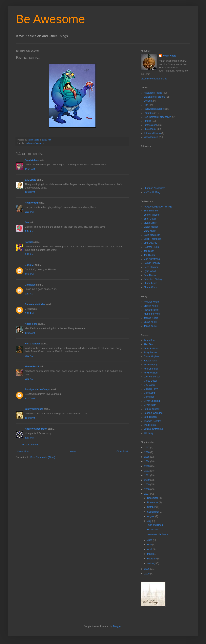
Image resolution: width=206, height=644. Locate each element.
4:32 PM (29, 274)
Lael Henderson (152, 377)
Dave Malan (150, 231)
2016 (147, 452)
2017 (147, 448)
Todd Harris (150, 425)
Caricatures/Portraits (154, 97)
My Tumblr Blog (152, 192)
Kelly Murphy (150, 365)
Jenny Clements (34, 409)
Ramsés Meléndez (35, 304)
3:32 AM (29, 356)
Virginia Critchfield (153, 429)
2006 (147, 569)
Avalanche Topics (153, 93)
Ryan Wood (31, 203)
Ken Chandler (32, 344)
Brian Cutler (150, 219)
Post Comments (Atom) (43, 457)
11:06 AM (30, 333)
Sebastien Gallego (153, 279)
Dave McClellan (152, 235)
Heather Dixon (151, 247)
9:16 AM (29, 254)
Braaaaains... (154, 530)
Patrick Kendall (152, 409)
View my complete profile (154, 79)
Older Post (122, 452)
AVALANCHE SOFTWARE (158, 207)
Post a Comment (30, 445)
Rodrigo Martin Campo (38, 389)
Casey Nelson (151, 227)
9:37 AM (29, 294)
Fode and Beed (155, 525)
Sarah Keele (150, 322)
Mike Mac (149, 397)
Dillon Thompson (153, 239)
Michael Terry (151, 389)
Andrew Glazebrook (36, 429)
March (151, 554)
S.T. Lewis (30, 180)
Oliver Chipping (152, 401)
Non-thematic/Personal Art (157, 117)
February (152, 559)
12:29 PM (30, 418)
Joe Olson (149, 251)
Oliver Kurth (150, 405)
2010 (147, 480)
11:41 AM (30, 169)
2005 (147, 574)
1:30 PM (29, 438)
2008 (147, 489)
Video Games (151, 137)
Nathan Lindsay (152, 263)
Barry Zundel (150, 353)
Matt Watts (149, 385)
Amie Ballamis (151, 349)
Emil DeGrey (150, 243)
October (152, 507)
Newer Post (23, 452)
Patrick (29, 242)
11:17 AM (30, 399)
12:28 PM (30, 192)
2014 (147, 461)
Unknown (30, 285)
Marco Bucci (32, 367)
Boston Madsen (152, 215)
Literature (149, 113)
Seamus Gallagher (153, 413)
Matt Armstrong (152, 259)
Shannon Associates (154, 188)
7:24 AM (29, 231)
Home (73, 452)
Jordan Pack (150, 361)
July (150, 521)
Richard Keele (151, 310)
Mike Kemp (150, 393)
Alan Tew (148, 344)
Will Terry (148, 433)
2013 (147, 466)
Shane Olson (150, 287)
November (153, 503)
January (152, 563)
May (150, 545)
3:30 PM (29, 212)
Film (146, 105)
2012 (147, 471)
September (153, 512)
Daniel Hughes (151, 356)
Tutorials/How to (152, 133)
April (150, 549)
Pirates (147, 121)
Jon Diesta (149, 255)
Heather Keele (151, 302)
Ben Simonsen (151, 211)
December (153, 498)
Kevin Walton (151, 373)
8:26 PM (29, 313)
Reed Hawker (151, 267)
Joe (27, 223)
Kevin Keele (169, 56)
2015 (147, 457)
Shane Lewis (150, 283)
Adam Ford (31, 324)
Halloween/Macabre (34, 143)
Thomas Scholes (152, 421)
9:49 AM (29, 379)
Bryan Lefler (150, 223)
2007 (147, 494)
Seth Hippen (150, 417)
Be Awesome (50, 19)
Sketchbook (150, 129)
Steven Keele (151, 306)
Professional (150, 125)
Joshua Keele (151, 318)
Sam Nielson (32, 160)
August (151, 516)
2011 (147, 475)
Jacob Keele (150, 326)
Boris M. (29, 265)
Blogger (117, 626)
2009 (147, 485)
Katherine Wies (152, 314)
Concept (148, 101)
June (150, 540)
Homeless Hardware (157, 534)
